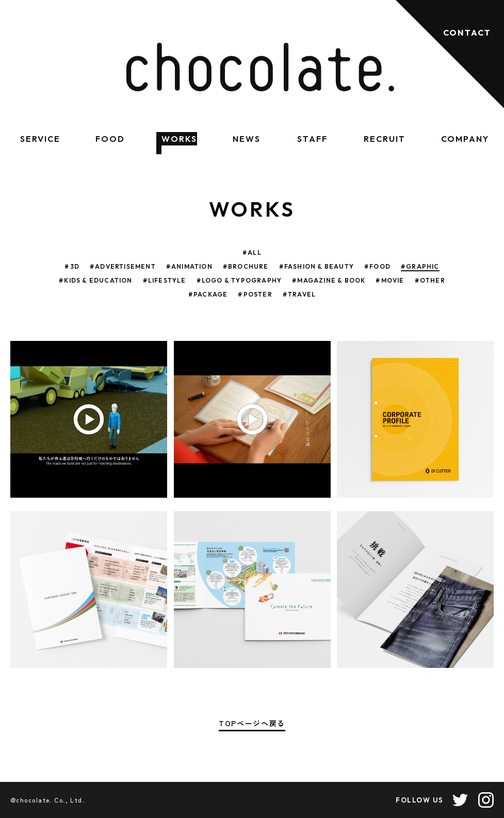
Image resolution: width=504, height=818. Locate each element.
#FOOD (377, 266)
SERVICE (40, 139)
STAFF (312, 139)
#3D (72, 266)
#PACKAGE (208, 294)
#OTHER (430, 280)
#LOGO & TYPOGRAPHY (239, 280)
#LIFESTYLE (165, 280)
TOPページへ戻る (252, 724)
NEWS (247, 139)
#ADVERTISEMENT (123, 266)
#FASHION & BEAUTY (316, 266)
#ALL (252, 252)
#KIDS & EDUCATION (95, 280)
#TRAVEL (299, 294)
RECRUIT (384, 139)
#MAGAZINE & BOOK (329, 280)
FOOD (110, 139)
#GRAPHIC (420, 266)
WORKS (179, 139)
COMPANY (465, 139)
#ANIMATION (189, 266)
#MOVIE (390, 280)
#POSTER (255, 294)
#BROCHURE (246, 266)
